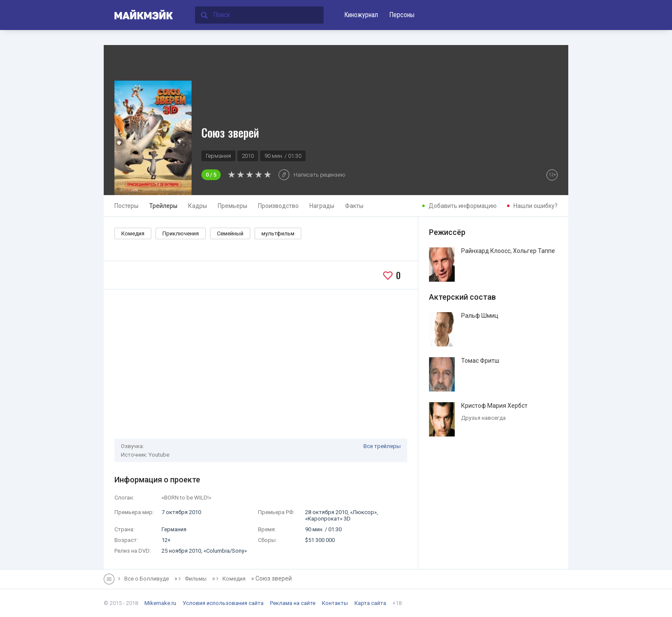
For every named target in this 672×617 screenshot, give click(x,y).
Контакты (335, 603)
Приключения (181, 233)
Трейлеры (163, 206)
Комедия (133, 233)
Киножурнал (361, 15)
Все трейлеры (382, 446)
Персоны (402, 15)
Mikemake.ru (160, 603)
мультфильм (278, 233)
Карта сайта (370, 603)
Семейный (230, 233)
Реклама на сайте (293, 603)
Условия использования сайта (223, 603)
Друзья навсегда (483, 418)
